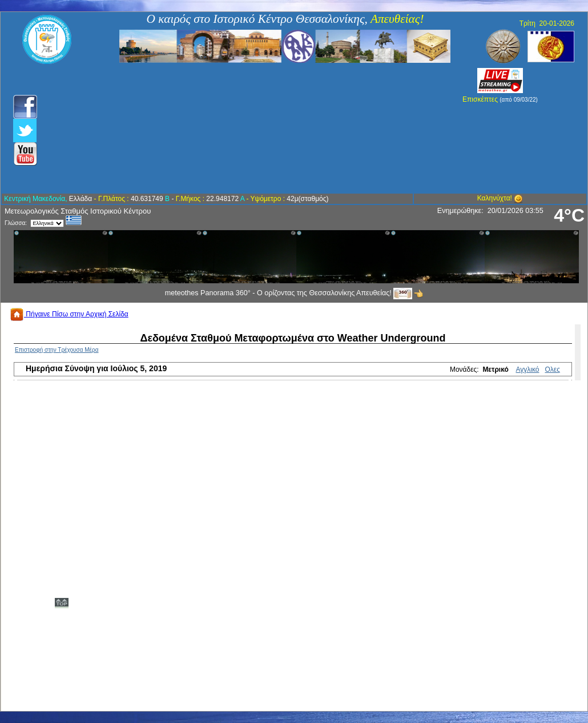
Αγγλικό (528, 369)
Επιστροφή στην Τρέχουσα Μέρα (57, 350)
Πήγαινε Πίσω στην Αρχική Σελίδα (69, 314)
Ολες (553, 369)
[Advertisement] (233, 128)
